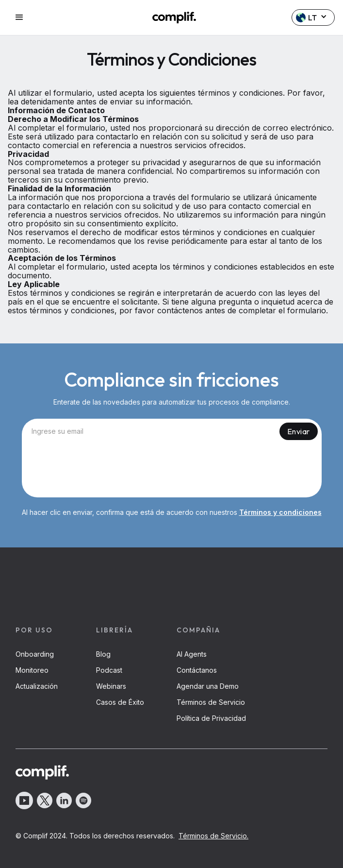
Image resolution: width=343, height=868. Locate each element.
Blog (103, 654)
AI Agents (192, 654)
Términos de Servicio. (213, 836)
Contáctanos (197, 670)
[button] (30, 17)
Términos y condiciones (280, 512)
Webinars (111, 686)
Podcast (109, 670)
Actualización (37, 686)
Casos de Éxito (120, 702)
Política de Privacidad (211, 718)
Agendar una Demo (208, 686)
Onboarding (35, 654)
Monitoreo (32, 670)
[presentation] (172, 471)
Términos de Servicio (211, 702)
